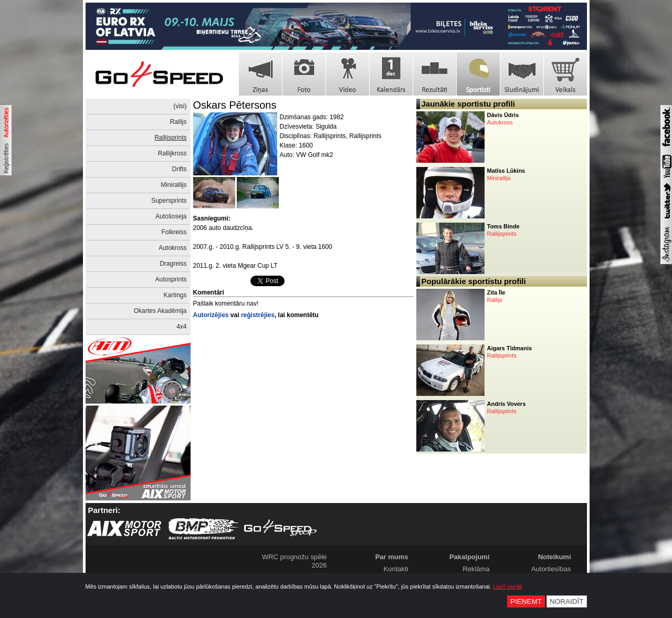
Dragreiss (173, 264)
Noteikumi (555, 557)
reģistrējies (258, 315)
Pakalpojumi (470, 557)
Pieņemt (526, 601)
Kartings (175, 295)
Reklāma (476, 569)
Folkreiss (174, 232)
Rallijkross (172, 153)
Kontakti (396, 569)
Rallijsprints (170, 138)
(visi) (180, 106)
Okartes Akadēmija (160, 311)
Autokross (172, 248)
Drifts (180, 169)
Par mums (392, 557)
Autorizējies (211, 315)
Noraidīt (567, 601)
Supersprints (169, 201)
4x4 (181, 327)
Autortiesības (551, 569)
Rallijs (178, 122)
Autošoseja (171, 216)
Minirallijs (174, 185)
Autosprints (171, 279)
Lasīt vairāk (508, 586)
